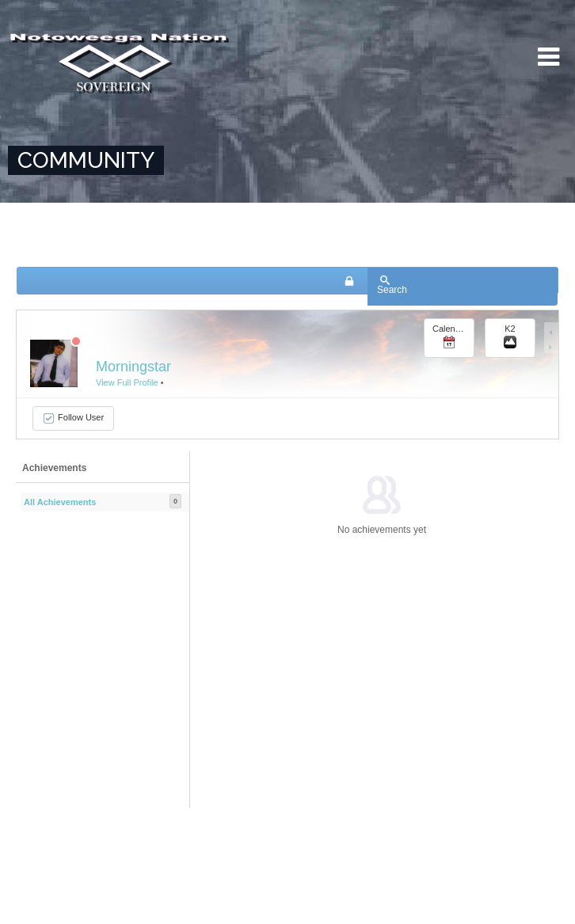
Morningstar (133, 367)
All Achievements (60, 502)
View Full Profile (127, 382)
